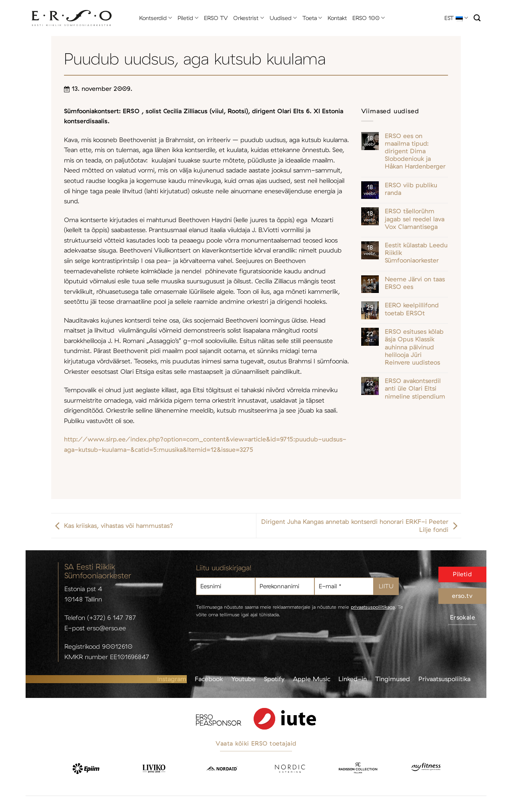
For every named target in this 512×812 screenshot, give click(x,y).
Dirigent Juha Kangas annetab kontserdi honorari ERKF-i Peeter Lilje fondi (361, 525)
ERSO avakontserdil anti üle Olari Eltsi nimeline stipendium (415, 388)
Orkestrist (248, 18)
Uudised (283, 18)
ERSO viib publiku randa (411, 189)
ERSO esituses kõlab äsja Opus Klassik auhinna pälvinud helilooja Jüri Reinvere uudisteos (414, 347)
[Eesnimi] (226, 586)
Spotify (274, 679)
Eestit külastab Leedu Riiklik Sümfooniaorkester (416, 253)
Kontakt (337, 18)
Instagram (172, 679)
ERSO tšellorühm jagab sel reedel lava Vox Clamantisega (415, 219)
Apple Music (312, 679)
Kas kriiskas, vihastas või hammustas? (112, 525)
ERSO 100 (369, 18)
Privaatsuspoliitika (444, 679)
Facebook (209, 679)
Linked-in (353, 679)
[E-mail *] (344, 586)
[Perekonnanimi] (285, 586)
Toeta (312, 18)
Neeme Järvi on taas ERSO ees (415, 283)
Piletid (188, 18)
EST (456, 18)
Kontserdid (156, 18)
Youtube (243, 679)
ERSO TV (216, 18)
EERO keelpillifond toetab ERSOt (412, 309)
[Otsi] (477, 18)
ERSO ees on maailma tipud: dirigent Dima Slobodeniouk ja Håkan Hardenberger (415, 151)
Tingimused (393, 679)
